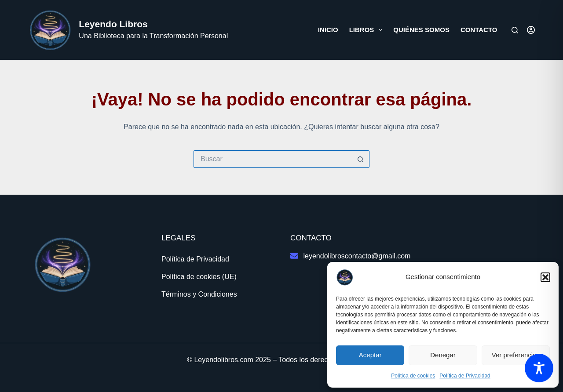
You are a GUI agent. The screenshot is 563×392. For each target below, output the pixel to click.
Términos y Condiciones (199, 294)
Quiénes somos (421, 30)
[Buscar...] (273, 159)
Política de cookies (413, 376)
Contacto (479, 30)
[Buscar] (515, 30)
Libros (368, 30)
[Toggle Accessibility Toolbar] (539, 368)
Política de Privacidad (465, 376)
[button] (545, 277)
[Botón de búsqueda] (361, 159)
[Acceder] (531, 30)
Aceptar (370, 355)
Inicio (328, 30)
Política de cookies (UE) (199, 277)
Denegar (443, 355)
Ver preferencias (516, 355)
